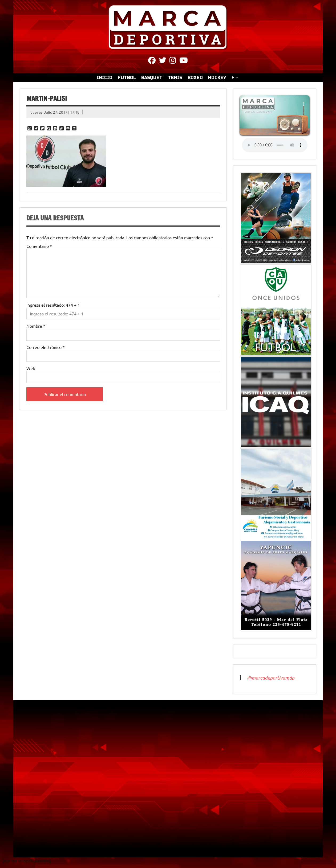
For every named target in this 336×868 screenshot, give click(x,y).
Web (31, 368)
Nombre (36, 326)
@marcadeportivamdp (271, 678)
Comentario (39, 246)
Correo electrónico (46, 347)
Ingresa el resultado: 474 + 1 (53, 305)
